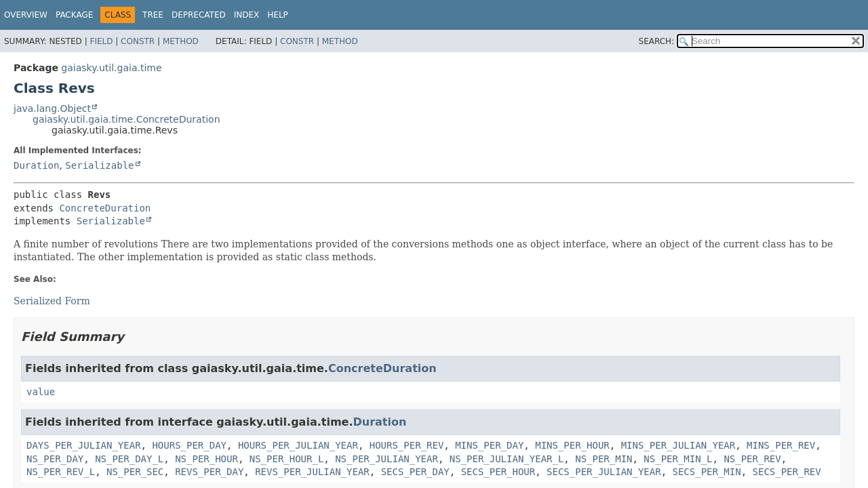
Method (181, 41)
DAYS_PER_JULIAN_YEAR (84, 445)
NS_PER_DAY (55, 459)
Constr (138, 41)
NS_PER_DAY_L (129, 459)
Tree (153, 15)
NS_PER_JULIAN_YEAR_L (507, 459)
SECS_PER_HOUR (498, 472)
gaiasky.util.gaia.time (111, 68)
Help (278, 15)
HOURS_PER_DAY (189, 445)
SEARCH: (657, 41)
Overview (26, 15)
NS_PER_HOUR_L (287, 459)
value (41, 392)
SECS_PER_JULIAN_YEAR (604, 472)
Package (74, 15)
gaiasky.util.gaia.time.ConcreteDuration (126, 119)
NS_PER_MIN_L (678, 459)
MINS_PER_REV (781, 445)
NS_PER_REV (752, 459)
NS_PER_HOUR (206, 459)
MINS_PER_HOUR (572, 445)
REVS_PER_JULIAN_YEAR (312, 472)
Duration (36, 165)
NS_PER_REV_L (61, 472)
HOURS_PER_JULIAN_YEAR (298, 445)
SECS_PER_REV (787, 472)
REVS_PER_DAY (209, 472)
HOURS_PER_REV (407, 445)
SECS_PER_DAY (415, 472)
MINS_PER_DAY (489, 445)
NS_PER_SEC (135, 472)
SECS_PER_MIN (707, 472)
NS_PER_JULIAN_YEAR (387, 459)
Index (247, 15)
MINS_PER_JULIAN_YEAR (678, 445)
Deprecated (199, 15)
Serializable (99, 165)
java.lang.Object (52, 108)
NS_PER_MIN (604, 459)
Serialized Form (52, 301)
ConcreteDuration (105, 208)
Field (101, 41)
